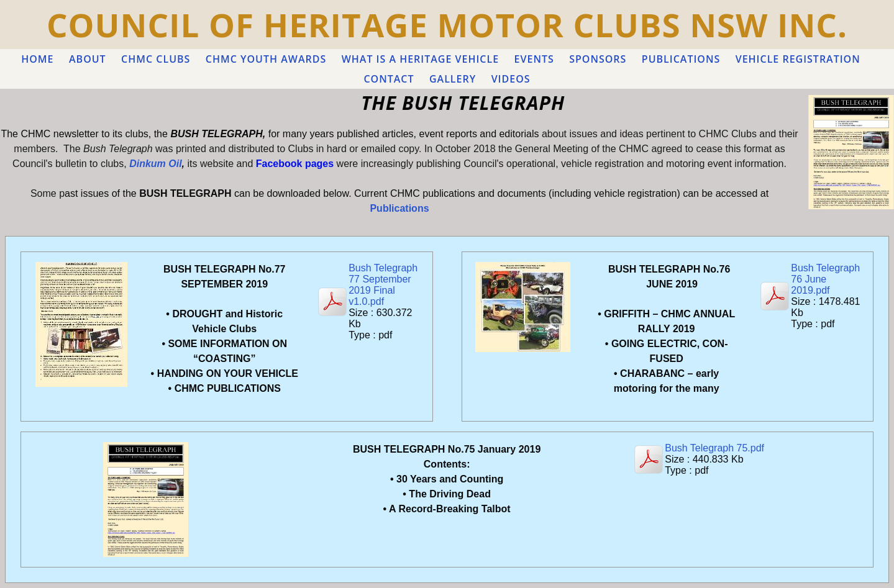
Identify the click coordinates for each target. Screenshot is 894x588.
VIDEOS (511, 79)
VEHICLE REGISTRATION (798, 59)
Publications (399, 208)
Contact (389, 79)
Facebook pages (295, 164)
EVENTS (534, 59)
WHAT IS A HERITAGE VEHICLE (420, 59)
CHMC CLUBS (156, 59)
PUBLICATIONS (681, 59)
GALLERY (453, 79)
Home (37, 59)
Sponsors (598, 59)
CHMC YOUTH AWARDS (266, 59)
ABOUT (88, 59)
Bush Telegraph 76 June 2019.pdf (825, 279)
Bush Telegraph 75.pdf (714, 448)
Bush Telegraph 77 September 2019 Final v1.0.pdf (383, 285)
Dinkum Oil (155, 164)
